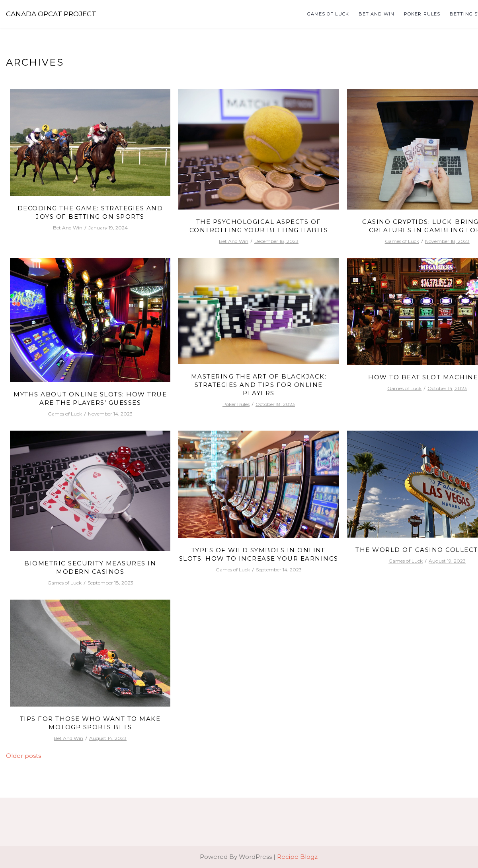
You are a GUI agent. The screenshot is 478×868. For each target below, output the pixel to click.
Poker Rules (422, 14)
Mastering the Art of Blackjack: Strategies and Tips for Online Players (259, 385)
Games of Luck (328, 14)
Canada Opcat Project (51, 14)
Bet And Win (377, 14)
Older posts (23, 756)
